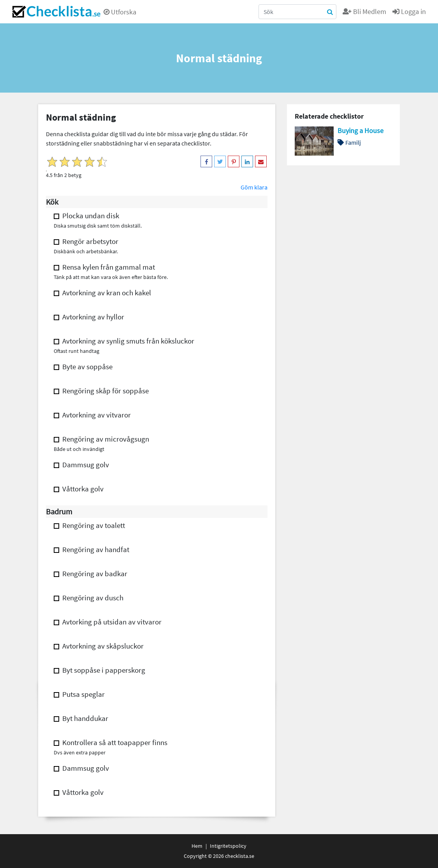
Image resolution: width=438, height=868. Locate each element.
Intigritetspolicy (228, 846)
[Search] (297, 12)
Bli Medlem (364, 11)
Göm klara (254, 187)
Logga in (409, 11)
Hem (197, 846)
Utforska (120, 12)
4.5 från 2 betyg (64, 175)
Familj (349, 142)
